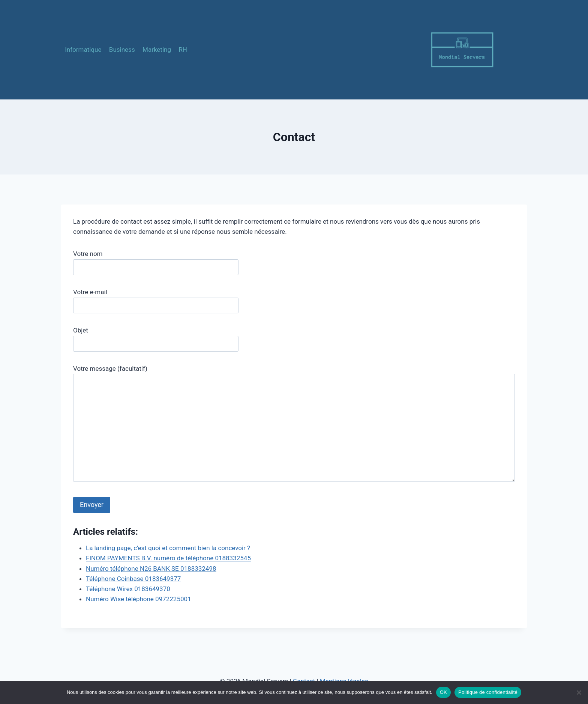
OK (443, 692)
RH (183, 50)
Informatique (83, 50)
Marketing (157, 50)
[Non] (579, 692)
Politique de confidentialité (488, 692)
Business (122, 50)
